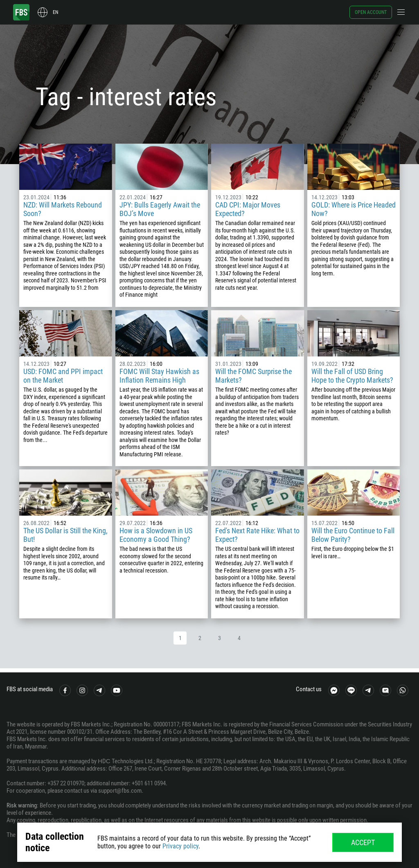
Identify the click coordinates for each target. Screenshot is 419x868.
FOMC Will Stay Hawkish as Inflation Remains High (159, 376)
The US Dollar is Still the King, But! (65, 535)
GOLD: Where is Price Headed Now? (354, 209)
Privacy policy (180, 846)
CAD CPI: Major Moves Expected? (248, 209)
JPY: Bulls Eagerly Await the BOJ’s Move (160, 209)
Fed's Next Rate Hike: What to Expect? (257, 535)
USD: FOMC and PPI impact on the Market (63, 376)
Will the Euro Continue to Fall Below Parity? (353, 535)
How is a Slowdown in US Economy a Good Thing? (156, 535)
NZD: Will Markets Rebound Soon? (63, 209)
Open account (371, 12)
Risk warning (22, 805)
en (55, 12)
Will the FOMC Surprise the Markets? (253, 376)
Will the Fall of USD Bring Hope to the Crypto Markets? (352, 376)
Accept (363, 842)
